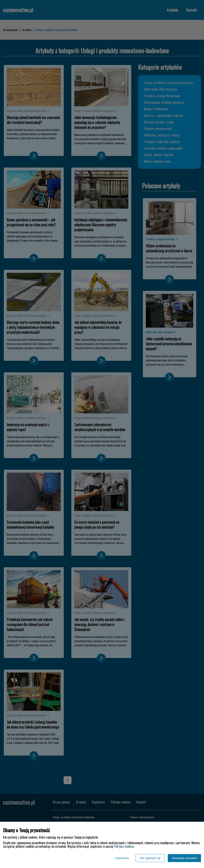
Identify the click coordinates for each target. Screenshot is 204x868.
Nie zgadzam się (150, 858)
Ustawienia (122, 858)
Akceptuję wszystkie (184, 858)
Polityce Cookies (124, 846)
